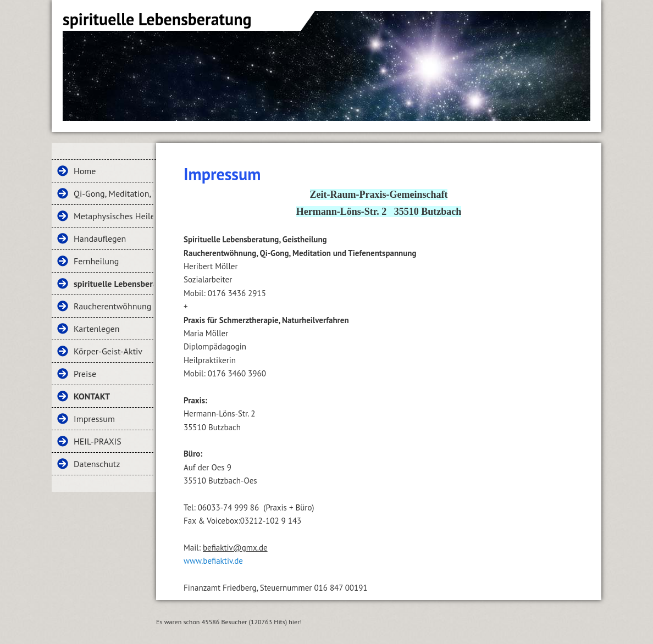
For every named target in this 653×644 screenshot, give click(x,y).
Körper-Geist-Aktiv (108, 351)
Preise (85, 374)
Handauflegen (100, 238)
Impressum (94, 419)
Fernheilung (96, 261)
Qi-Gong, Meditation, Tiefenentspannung (114, 193)
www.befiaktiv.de (213, 561)
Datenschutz (97, 464)
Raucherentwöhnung (112, 306)
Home (85, 171)
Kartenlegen (96, 329)
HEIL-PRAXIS (98, 441)
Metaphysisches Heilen (114, 216)
